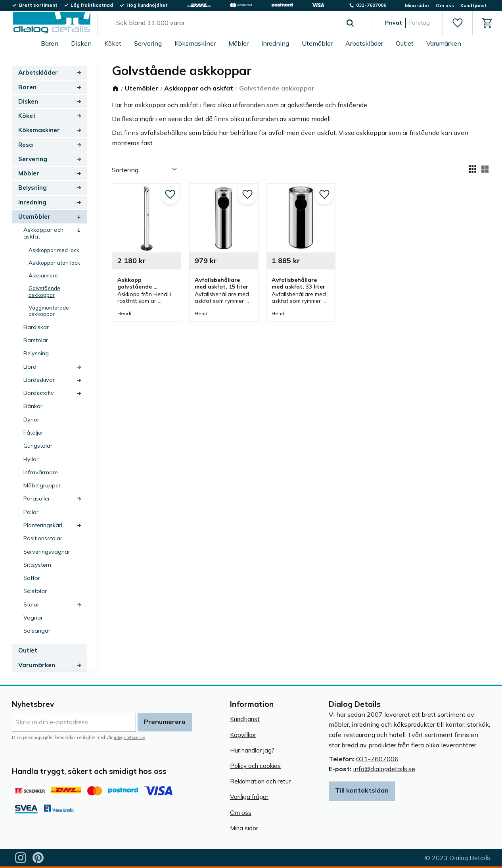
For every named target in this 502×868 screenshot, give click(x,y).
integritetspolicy (129, 737)
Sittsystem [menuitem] (37, 565)
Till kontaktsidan (362, 790)
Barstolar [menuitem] (36, 340)
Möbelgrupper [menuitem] (42, 485)
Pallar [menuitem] (31, 512)
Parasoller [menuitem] (37, 498)
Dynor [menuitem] (31, 420)
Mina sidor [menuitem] (417, 5)
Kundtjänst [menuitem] (474, 5)
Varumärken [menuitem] (444, 43)
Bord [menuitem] (30, 367)
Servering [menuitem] (148, 43)
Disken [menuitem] (81, 43)
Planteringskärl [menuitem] (43, 525)
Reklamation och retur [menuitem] (260, 781)
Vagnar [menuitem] (33, 618)
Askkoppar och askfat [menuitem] (43, 233)
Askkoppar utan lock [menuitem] (54, 263)
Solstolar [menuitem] (35, 591)
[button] (457, 23)
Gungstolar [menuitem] (38, 446)
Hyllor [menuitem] (31, 459)
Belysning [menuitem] (33, 188)
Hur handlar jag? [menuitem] (252, 750)
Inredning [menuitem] (275, 43)
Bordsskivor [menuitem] (39, 380)
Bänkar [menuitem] (33, 406)
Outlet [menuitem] (405, 43)
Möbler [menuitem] (239, 43)
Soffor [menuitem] (32, 578)
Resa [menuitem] (26, 145)
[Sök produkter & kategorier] (226, 23)
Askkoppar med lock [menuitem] (54, 250)
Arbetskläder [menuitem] (364, 43)
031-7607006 (377, 759)
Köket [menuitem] (113, 43)
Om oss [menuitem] (445, 5)
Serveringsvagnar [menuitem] (47, 552)
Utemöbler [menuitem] (317, 43)
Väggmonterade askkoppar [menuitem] (49, 311)
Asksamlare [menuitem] (43, 275)
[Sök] (350, 23)
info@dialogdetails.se (384, 769)
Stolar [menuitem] (31, 604)
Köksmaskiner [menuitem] (195, 43)
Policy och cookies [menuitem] (255, 766)
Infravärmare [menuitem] (41, 472)
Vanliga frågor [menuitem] (249, 797)
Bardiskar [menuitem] (36, 327)
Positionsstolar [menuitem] (43, 538)
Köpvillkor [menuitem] (243, 735)
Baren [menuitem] (50, 43)
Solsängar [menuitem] (37, 631)
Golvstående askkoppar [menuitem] (44, 291)
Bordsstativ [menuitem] (39, 393)
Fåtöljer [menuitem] (33, 433)
